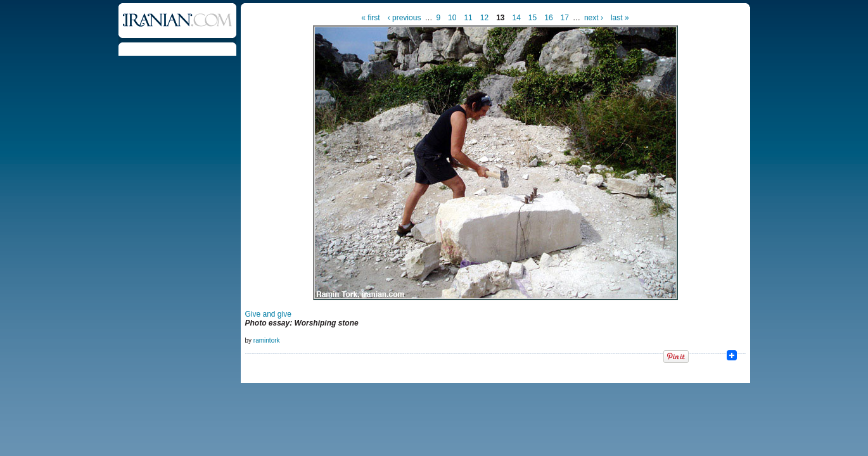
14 (517, 18)
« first (370, 18)
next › (594, 18)
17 (565, 18)
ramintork (267, 340)
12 (484, 18)
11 (468, 18)
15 (533, 18)
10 (452, 18)
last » (620, 18)
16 (548, 18)
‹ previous (405, 18)
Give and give (268, 314)
